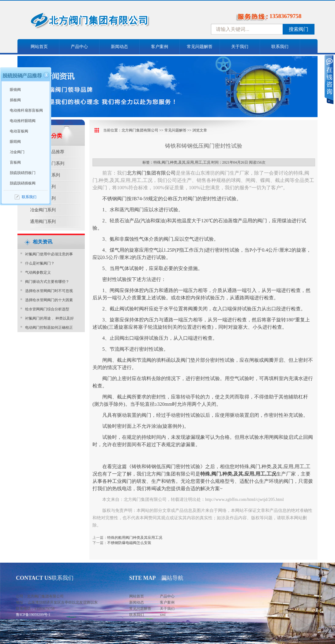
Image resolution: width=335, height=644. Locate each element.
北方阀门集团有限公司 (140, 130)
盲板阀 (15, 162)
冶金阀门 (17, 152)
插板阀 (15, 100)
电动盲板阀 (19, 131)
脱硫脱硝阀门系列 (47, 163)
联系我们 (280, 47)
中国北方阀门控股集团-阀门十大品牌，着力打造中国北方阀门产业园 (106, 22)
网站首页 (39, 47)
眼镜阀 (15, 90)
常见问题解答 (200, 47)
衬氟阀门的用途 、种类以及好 (49, 318)
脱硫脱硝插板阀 (23, 183)
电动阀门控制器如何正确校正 (49, 328)
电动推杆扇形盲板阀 (26, 110)
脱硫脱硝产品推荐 (47, 152)
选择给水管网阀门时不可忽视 (49, 291)
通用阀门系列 (43, 222)
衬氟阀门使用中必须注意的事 (49, 254)
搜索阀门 (299, 29)
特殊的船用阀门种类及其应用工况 (135, 538)
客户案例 (160, 47)
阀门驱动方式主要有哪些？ (47, 282)
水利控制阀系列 (45, 175)
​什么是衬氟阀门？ (40, 263)
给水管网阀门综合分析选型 (47, 309)
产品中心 (79, 47)
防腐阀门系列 (43, 187)
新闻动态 (119, 47)
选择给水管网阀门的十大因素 (49, 300)
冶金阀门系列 (43, 210)
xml (163, 615)
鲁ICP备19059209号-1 (33, 615)
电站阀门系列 (43, 198)
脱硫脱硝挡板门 (23, 173)
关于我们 (240, 47)
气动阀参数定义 (38, 272)
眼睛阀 (15, 142)
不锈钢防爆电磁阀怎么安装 (129, 543)
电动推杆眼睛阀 (23, 121)
